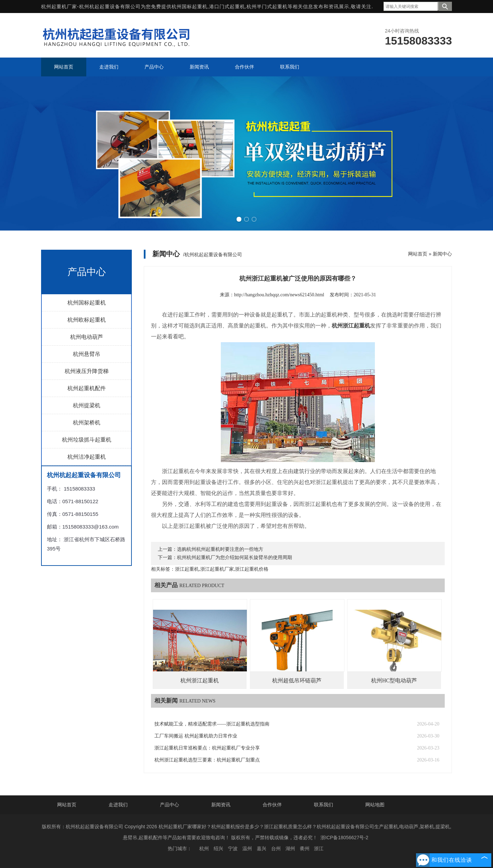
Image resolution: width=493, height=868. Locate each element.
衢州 (305, 848)
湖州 (290, 848)
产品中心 (169, 805)
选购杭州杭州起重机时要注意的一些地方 (220, 549)
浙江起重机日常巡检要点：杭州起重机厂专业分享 (207, 748)
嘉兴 (262, 848)
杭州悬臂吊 (87, 354)
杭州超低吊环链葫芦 (297, 680)
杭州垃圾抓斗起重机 (87, 440)
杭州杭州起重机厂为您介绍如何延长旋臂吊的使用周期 (235, 557)
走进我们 (118, 805)
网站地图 (375, 805)
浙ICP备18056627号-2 (344, 838)
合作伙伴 (272, 805)
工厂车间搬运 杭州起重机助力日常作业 (196, 736)
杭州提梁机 (87, 405)
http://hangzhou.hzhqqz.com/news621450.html (279, 295)
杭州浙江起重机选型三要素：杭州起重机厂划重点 (207, 760)
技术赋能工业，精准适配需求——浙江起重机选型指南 (212, 724)
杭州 (204, 848)
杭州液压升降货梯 (87, 371)
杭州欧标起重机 (87, 320)
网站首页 (418, 254)
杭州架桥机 (87, 423)
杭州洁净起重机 (87, 457)
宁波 (233, 848)
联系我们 (324, 805)
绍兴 (218, 848)
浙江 (319, 848)
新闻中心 (442, 254)
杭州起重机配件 (87, 388)
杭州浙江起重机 (200, 680)
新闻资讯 (221, 805)
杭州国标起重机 (189, 7)
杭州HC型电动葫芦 (394, 680)
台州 (276, 848)
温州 (247, 848)
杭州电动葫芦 (87, 337)
